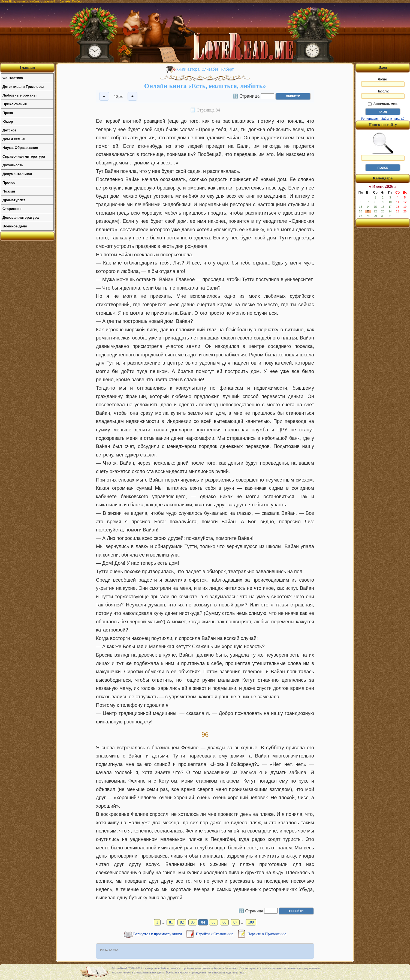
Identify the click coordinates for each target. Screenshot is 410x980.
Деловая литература (21, 217)
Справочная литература (24, 156)
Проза (8, 113)
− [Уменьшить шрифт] (104, 96)
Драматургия (14, 200)
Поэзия (9, 191)
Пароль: (383, 94)
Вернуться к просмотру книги (158, 934)
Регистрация (370, 119)
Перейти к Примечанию (267, 934)
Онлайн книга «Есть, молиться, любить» (205, 86)
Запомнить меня (383, 104)
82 (182, 922)
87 (235, 922)
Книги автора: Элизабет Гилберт (205, 69)
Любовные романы (19, 95)
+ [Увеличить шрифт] (132, 96)
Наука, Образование (20, 148)
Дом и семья (14, 139)
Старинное (12, 209)
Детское (9, 130)
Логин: (383, 82)
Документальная (17, 174)
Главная (27, 67)
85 (213, 922)
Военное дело (15, 226)
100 (251, 922)
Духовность (13, 165)
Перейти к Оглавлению (215, 934)
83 (193, 922)
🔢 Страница (246, 96)
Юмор (8, 121)
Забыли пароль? (393, 119)
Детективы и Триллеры (23, 87)
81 (171, 922)
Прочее (9, 183)
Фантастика (13, 78)
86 (224, 922)
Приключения (15, 104)
